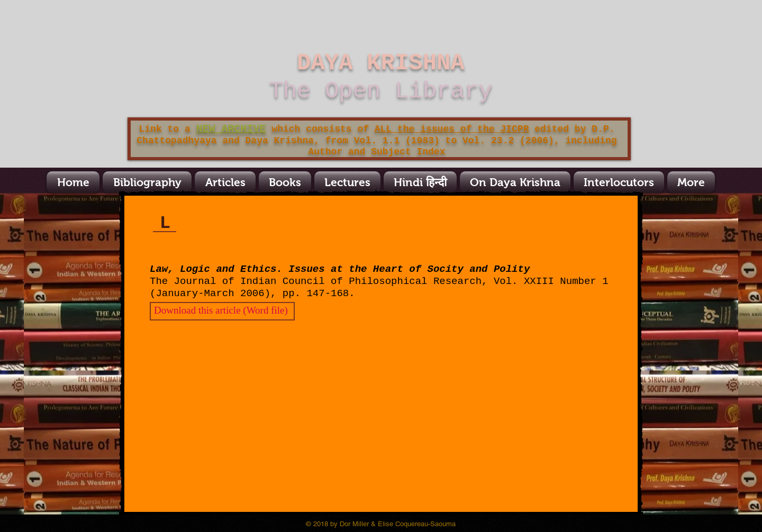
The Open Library (380, 91)
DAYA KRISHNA (381, 63)
